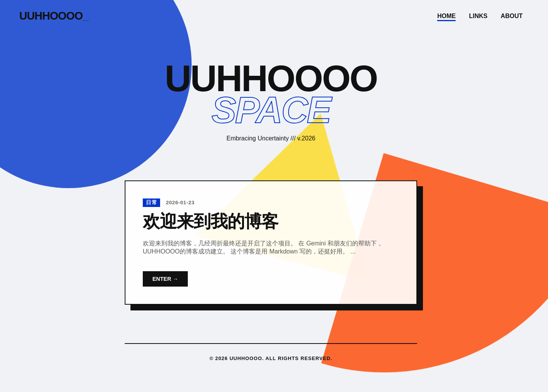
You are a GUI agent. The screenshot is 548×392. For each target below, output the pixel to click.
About (512, 16)
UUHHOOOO (54, 16)
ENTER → (165, 279)
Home (446, 16)
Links (478, 16)
